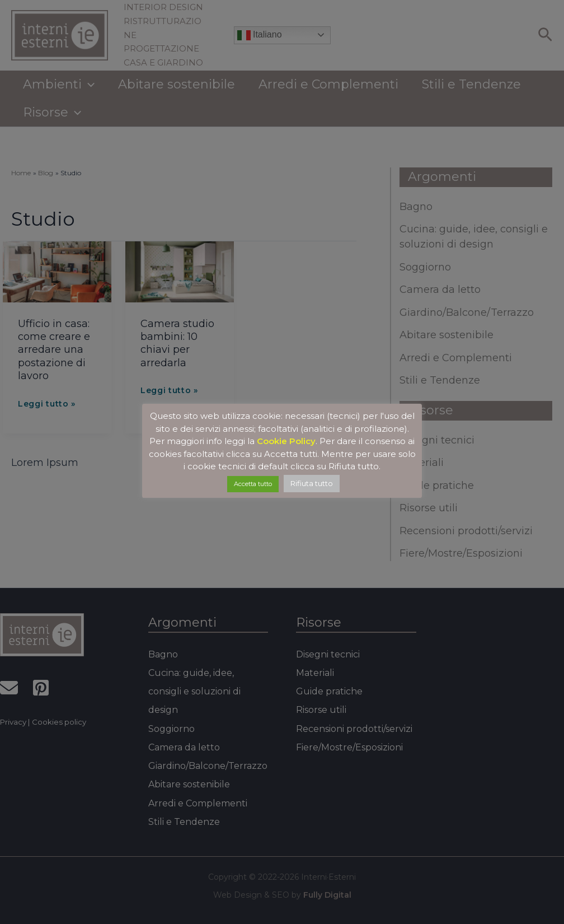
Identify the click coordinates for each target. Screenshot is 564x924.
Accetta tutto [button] (253, 484)
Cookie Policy (286, 441)
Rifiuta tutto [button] (312, 483)
